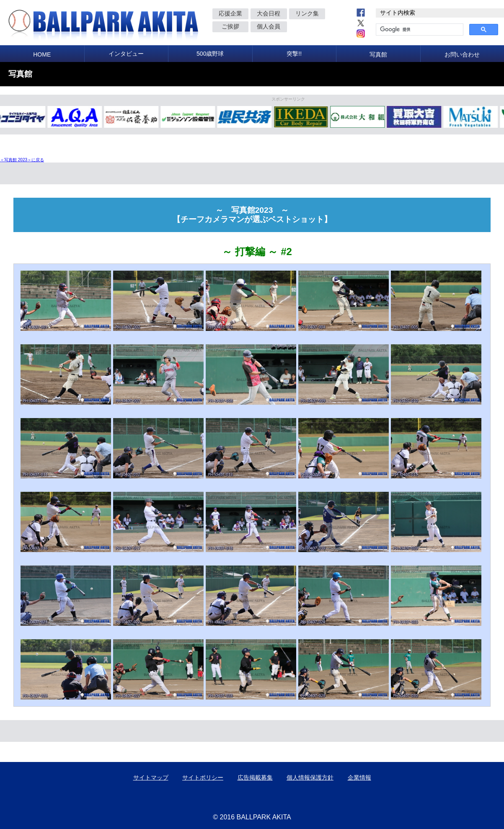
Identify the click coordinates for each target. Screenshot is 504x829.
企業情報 (359, 777)
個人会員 (269, 26)
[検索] (419, 30)
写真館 (378, 54)
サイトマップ (151, 777)
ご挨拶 (230, 26)
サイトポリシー (203, 777)
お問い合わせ (462, 54)
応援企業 (230, 13)
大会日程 (269, 13)
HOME (42, 54)
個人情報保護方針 (310, 777)
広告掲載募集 (255, 777)
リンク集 (307, 13)
